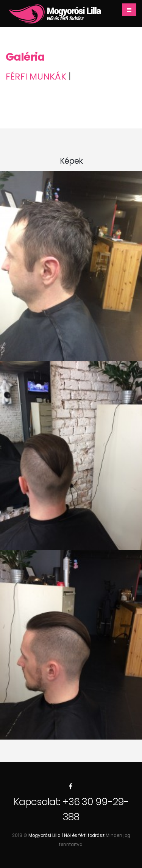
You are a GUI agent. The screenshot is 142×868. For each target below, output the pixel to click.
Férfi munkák (36, 76)
